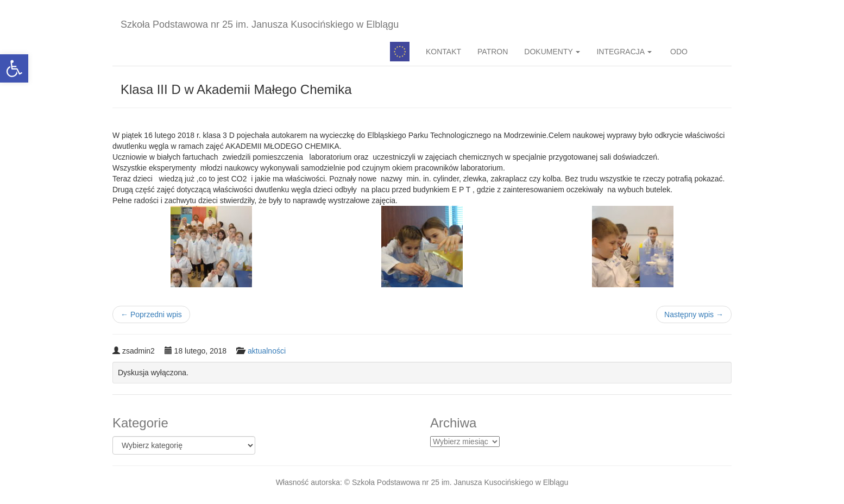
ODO (678, 52)
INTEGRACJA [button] (624, 52)
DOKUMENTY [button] (552, 52)
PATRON (493, 52)
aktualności (267, 351)
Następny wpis (694, 314)
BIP (714, 52)
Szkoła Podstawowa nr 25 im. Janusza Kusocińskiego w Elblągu (260, 24)
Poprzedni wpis (151, 314)
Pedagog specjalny (400, 52)
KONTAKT (443, 52)
